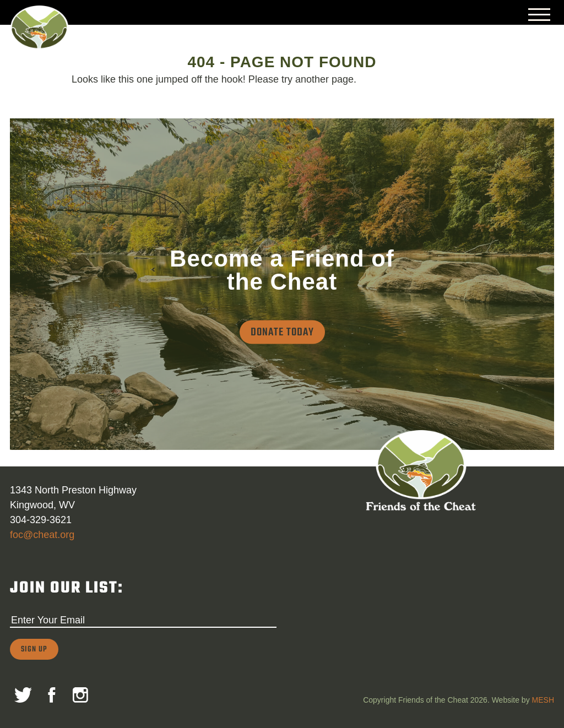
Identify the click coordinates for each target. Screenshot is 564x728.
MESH (543, 700)
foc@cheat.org (42, 535)
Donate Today (282, 332)
